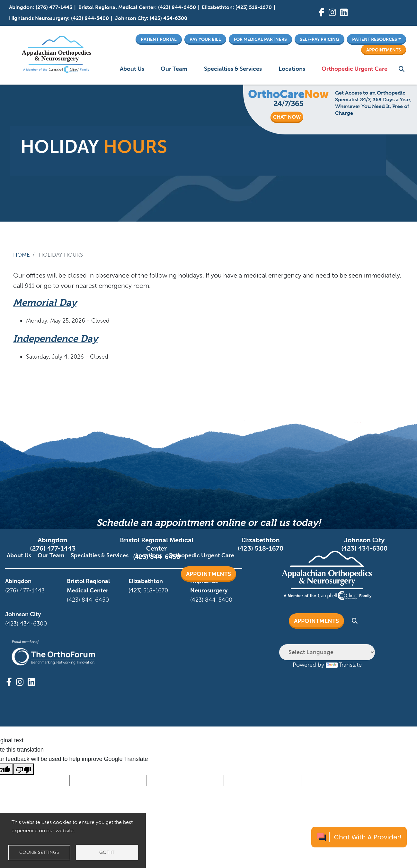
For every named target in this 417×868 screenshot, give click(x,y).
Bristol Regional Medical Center (117, 7)
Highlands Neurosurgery (39, 18)
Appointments (208, 574)
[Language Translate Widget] (327, 652)
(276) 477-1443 (54, 7)
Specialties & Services (233, 69)
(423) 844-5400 (90, 18)
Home (22, 255)
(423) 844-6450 (177, 7)
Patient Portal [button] (159, 39)
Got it (107, 852)
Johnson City (131, 18)
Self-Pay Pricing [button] (319, 39)
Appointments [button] (384, 50)
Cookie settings (39, 852)
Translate (344, 665)
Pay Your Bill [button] (205, 39)
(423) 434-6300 (169, 18)
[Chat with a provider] (359, 837)
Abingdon (21, 7)
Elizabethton (217, 7)
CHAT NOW (287, 117)
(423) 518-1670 (254, 7)
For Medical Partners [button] (260, 39)
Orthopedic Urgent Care (355, 69)
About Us (132, 69)
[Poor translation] (23, 769)
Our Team (174, 69)
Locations (292, 69)
